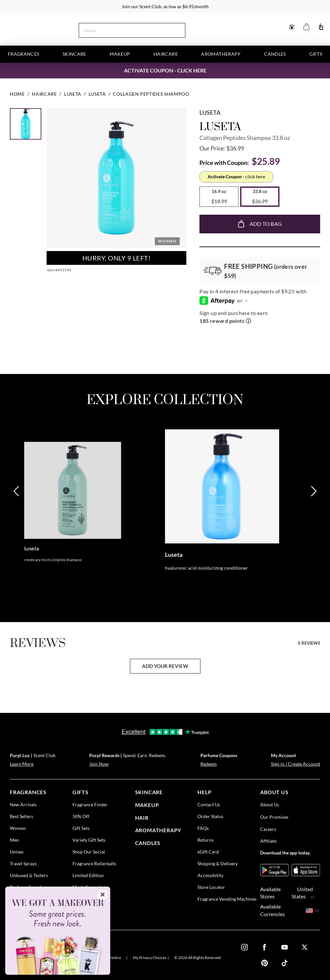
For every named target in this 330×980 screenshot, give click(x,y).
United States (305, 893)
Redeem (209, 764)
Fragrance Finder (90, 804)
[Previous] (17, 521)
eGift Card (208, 851)
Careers (268, 829)
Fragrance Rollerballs (94, 863)
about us (274, 792)
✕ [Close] (103, 894)
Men (14, 840)
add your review (165, 666)
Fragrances (24, 54)
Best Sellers (21, 816)
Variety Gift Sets (89, 840)
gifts (81, 792)
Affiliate (268, 841)
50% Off (81, 816)
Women (18, 828)
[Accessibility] (321, 27)
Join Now (99, 764)
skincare (149, 792)
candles (148, 843)
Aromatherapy (221, 54)
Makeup (120, 54)
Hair (142, 817)
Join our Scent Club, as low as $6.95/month (165, 6)
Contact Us (209, 804)
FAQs (203, 828)
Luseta (210, 112)
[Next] (313, 521)
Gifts (316, 54)
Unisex (17, 851)
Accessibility (210, 875)
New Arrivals (23, 804)
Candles (275, 54)
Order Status (210, 816)
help (204, 792)
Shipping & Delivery (218, 863)
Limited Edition (88, 875)
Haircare (166, 54)
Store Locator (211, 887)
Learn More (22, 764)
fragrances (28, 792)
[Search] (182, 30)
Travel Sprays (23, 863)
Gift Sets (81, 828)
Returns (206, 840)
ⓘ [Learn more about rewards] (248, 321)
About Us (270, 804)
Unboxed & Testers (29, 875)
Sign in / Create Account (296, 764)
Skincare (74, 54)
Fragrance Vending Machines (227, 899)
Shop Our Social (89, 851)
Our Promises (274, 817)
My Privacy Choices (150, 958)
